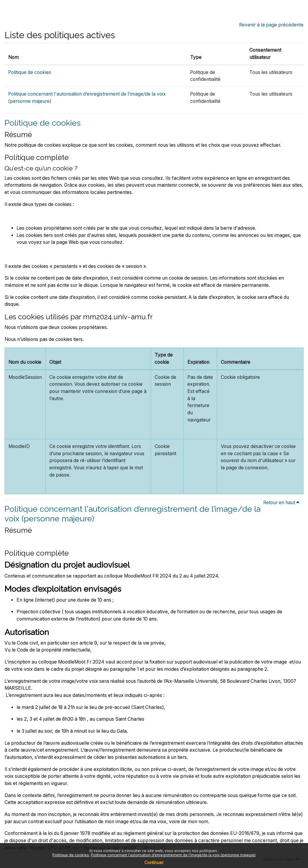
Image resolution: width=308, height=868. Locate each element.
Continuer (154, 862)
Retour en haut (282, 503)
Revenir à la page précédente (271, 25)
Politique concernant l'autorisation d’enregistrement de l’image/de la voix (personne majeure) (173, 855)
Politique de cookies (30, 72)
